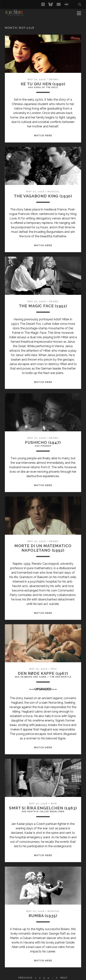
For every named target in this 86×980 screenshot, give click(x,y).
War (54, 804)
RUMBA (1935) (43, 916)
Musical (54, 192)
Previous (25, 978)
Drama (54, 79)
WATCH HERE (43, 135)
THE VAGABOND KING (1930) (43, 196)
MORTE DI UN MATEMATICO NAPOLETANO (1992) (43, 548)
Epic (54, 669)
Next (64, 978)
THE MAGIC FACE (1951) (43, 306)
